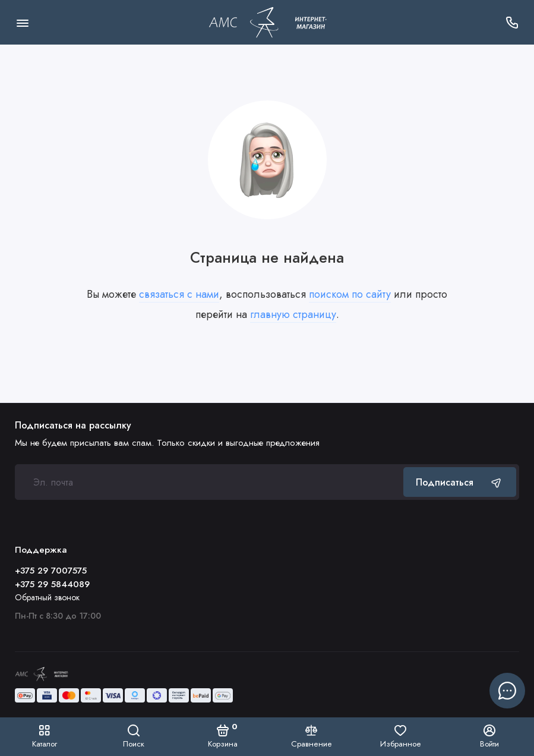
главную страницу (293, 314)
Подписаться (460, 482)
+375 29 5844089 (52, 584)
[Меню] (22, 22)
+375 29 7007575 (51, 571)
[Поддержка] (512, 22)
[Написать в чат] (507, 691)
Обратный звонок (47, 597)
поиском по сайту (350, 294)
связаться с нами (179, 294)
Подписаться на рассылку (73, 426)
